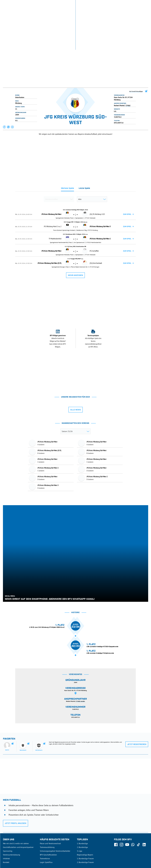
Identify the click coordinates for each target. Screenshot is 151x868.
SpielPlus (118, 3)
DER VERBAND (106, 13)
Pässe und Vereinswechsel (50, 809)
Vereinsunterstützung (12, 821)
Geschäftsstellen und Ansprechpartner (18, 813)
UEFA (16, 851)
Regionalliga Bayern (85, 821)
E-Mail (128, 71)
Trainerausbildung (47, 813)
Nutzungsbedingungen (117, 851)
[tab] (67, 155)
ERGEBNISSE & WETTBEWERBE (15, 13)
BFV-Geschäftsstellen (48, 821)
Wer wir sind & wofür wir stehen (16, 809)
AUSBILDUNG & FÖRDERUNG (85, 13)
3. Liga (80, 817)
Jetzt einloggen (138, 4)
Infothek (127, 3)
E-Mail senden (81, 667)
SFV (4, 851)
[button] (4, 93)
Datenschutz (133, 851)
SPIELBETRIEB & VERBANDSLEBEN (57, 13)
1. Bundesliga (82, 809)
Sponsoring (8, 817)
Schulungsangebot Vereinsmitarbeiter (55, 817)
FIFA (23, 851)
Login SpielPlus (46, 828)
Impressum (144, 851)
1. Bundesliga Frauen (85, 824)
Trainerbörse (45, 824)
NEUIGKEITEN (35, 13)
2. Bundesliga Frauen (85, 828)
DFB (10, 851)
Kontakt (6, 828)
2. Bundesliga (82, 813)
